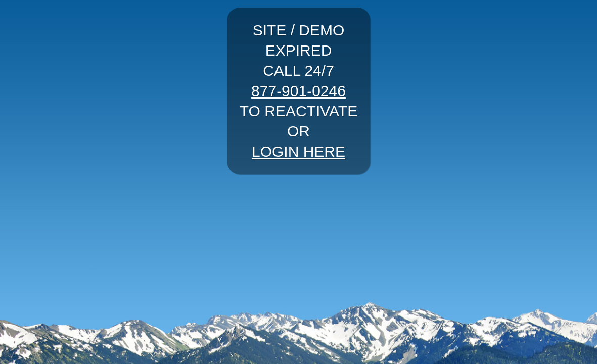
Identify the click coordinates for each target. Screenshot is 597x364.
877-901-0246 (298, 91)
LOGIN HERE (298, 151)
